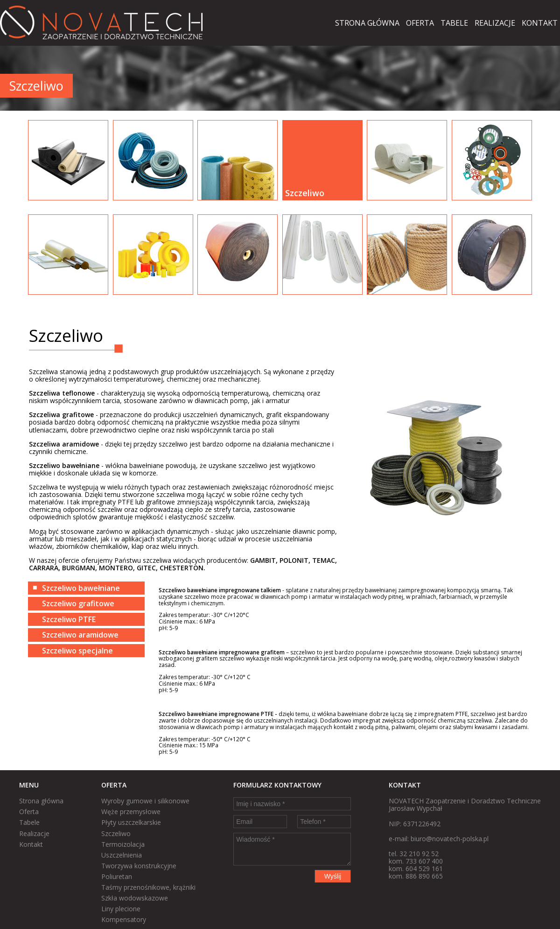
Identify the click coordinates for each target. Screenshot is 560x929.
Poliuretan (117, 876)
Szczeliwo (116, 833)
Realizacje (495, 23)
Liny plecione (121, 909)
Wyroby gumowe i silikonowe (145, 801)
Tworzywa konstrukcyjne (139, 866)
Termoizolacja (123, 844)
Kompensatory (124, 919)
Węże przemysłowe (131, 812)
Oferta (420, 23)
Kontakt (540, 23)
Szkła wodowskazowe (135, 898)
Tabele (454, 23)
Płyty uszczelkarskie (131, 822)
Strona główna (367, 23)
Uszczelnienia (122, 855)
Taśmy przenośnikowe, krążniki (148, 887)
